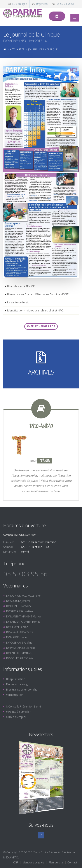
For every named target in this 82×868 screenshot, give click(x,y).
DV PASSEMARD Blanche (21, 648)
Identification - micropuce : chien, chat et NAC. (35, 310)
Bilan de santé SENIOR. (21, 286)
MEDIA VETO (11, 857)
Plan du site (56, 862)
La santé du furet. (18, 302)
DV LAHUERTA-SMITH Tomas (23, 622)
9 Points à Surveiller (18, 712)
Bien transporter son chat (22, 689)
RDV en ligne (20, 4)
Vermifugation (15, 695)
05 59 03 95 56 (65, 4)
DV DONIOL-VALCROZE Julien (24, 595)
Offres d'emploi (16, 717)
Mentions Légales (33, 862)
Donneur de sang (17, 684)
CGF (16, 862)
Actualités (17, 49)
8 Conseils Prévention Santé (24, 706)
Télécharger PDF (41, 326)
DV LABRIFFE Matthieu (19, 653)
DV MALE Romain (16, 637)
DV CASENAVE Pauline (19, 642)
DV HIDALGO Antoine (19, 606)
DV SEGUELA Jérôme (18, 601)
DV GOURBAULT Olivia (20, 658)
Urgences (42, 4)
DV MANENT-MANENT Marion (24, 616)
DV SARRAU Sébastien (19, 611)
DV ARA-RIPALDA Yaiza (20, 632)
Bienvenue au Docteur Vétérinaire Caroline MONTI (38, 294)
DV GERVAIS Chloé (17, 627)
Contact (72, 862)
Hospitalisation (16, 679)
